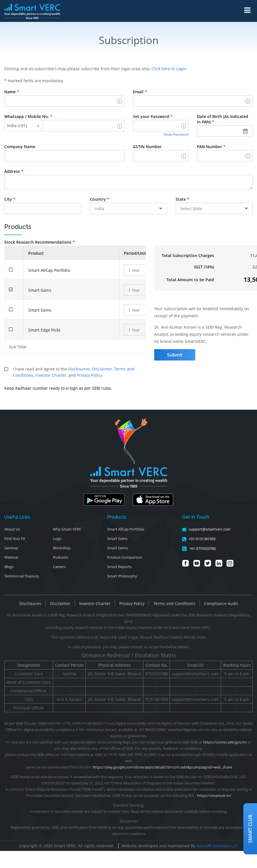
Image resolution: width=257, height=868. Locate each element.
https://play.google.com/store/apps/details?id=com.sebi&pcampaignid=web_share (162, 767)
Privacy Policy (90, 375)
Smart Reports (119, 567)
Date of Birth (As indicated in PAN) (223, 119)
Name (12, 92)
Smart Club (250, 829)
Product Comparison (125, 557)
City (10, 199)
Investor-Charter (95, 603)
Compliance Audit (221, 603)
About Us (12, 529)
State (182, 199)
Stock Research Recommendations (40, 242)
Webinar (11, 557)
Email (140, 92)
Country (100, 199)
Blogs (9, 567)
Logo (57, 538)
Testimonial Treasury (22, 576)
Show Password (176, 134)
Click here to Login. (169, 69)
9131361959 (157, 699)
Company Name (20, 147)
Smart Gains (117, 538)
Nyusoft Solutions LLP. (217, 846)
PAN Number (211, 147)
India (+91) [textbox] (17, 126)
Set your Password (153, 116)
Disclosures (79, 369)
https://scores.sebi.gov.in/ (225, 742)
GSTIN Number (147, 147)
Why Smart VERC (67, 529)
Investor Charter (51, 375)
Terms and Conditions (174, 603)
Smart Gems (117, 548)
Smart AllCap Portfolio (126, 529)
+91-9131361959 (199, 539)
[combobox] (23, 126)
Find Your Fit (15, 538)
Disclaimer (102, 369)
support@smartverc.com (206, 529)
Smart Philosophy (122, 576)
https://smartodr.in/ (214, 796)
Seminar (11, 548)
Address (14, 171)
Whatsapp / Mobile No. (28, 116)
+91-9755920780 (199, 548)
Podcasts (61, 557)
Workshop (62, 548)
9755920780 (157, 674)
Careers (59, 567)
